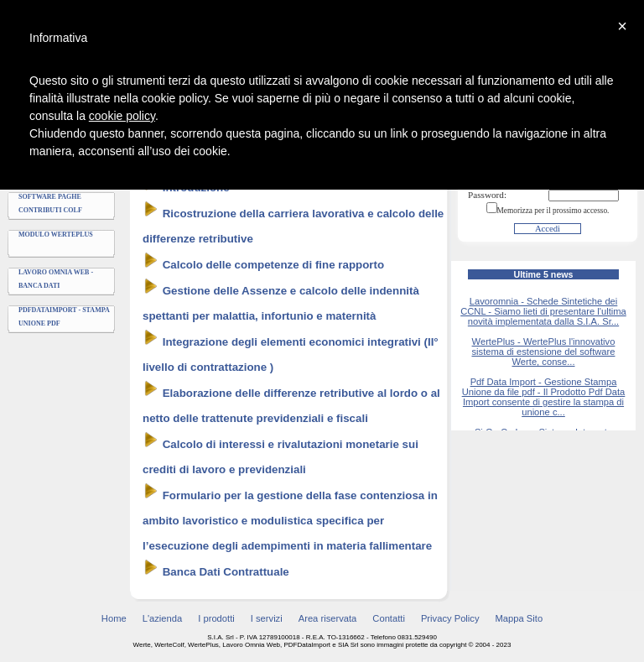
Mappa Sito (519, 618)
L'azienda (163, 618)
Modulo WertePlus (56, 235)
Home (114, 618)
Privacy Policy (450, 618)
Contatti (389, 618)
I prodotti (216, 618)
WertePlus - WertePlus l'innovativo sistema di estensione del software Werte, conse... (543, 352)
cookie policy (122, 116)
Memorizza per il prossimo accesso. (553, 211)
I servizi (267, 618)
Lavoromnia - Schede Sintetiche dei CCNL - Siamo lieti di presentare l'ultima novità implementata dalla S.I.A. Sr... (543, 311)
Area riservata (328, 618)
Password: (487, 195)
